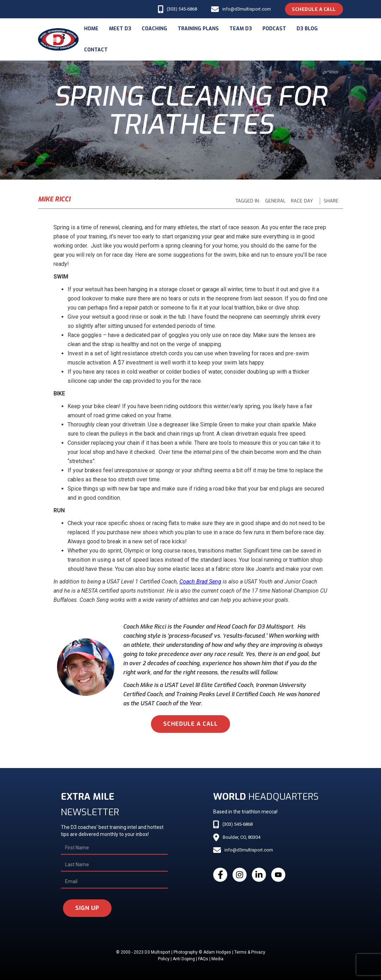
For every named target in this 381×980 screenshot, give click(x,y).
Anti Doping (184, 959)
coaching (154, 29)
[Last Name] (114, 865)
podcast (274, 29)
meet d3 (120, 29)
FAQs (203, 959)
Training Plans (198, 29)
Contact (96, 50)
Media (217, 959)
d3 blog (307, 29)
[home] (58, 39)
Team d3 (241, 29)
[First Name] (114, 848)
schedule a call (191, 724)
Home (91, 29)
